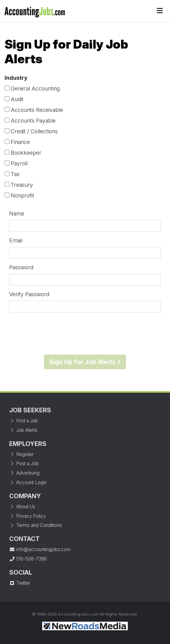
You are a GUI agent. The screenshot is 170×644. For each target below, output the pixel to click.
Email (16, 240)
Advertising (24, 473)
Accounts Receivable (37, 110)
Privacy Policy (28, 516)
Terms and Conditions (35, 525)
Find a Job (24, 421)
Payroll (19, 163)
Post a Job (24, 464)
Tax (15, 174)
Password (21, 267)
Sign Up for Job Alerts (85, 362)
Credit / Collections (34, 131)
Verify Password (29, 294)
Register (21, 454)
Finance (20, 142)
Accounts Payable (33, 121)
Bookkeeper (26, 153)
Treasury (22, 185)
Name (17, 213)
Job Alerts (23, 430)
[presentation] (85, 333)
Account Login (28, 482)
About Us (22, 507)
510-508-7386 (28, 559)
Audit (17, 99)
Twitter (20, 583)
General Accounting (35, 88)
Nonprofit (22, 195)
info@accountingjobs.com (40, 549)
